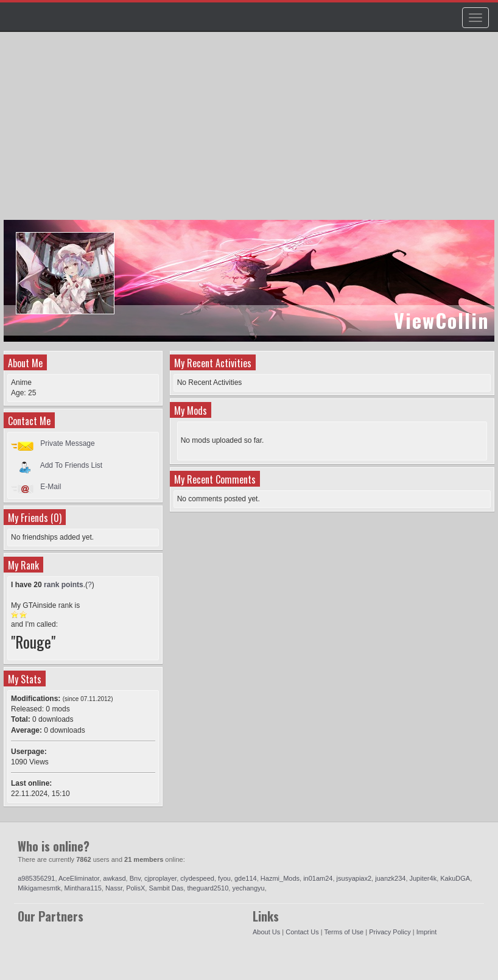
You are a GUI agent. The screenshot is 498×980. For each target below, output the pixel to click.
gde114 (246, 878)
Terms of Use (344, 932)
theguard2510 (208, 888)
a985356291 (36, 878)
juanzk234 (390, 878)
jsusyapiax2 (354, 878)
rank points (64, 585)
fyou (224, 878)
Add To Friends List (72, 465)
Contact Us (302, 932)
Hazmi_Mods (280, 878)
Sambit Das (166, 888)
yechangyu (248, 888)
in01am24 (318, 878)
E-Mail (51, 487)
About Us (266, 932)
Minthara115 (83, 888)
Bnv (135, 878)
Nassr (114, 888)
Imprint (427, 932)
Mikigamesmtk (39, 888)
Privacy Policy (390, 932)
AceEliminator (79, 878)
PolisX (135, 888)
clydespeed (197, 878)
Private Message (67, 443)
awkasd (114, 878)
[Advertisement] (251, 132)
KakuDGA (455, 878)
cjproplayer (160, 878)
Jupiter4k (423, 878)
